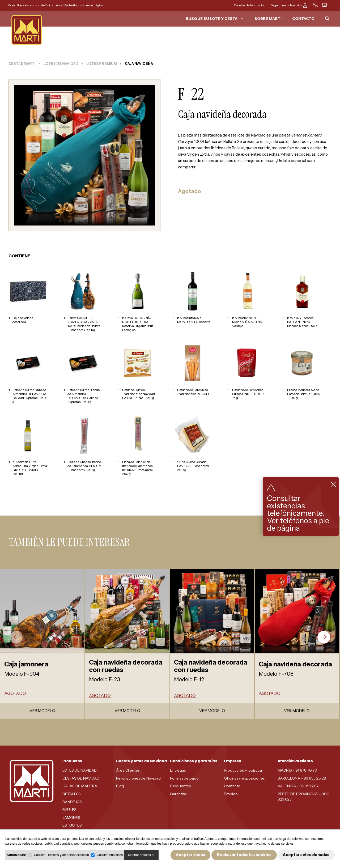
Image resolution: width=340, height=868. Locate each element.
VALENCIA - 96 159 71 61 (298, 786)
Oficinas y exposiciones (244, 778)
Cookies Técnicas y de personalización (61, 855)
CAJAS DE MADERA (80, 786)
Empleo (231, 794)
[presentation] (16, 637)
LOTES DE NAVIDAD (80, 770)
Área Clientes (128, 770)
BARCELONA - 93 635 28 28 (302, 778)
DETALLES (72, 794)
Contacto (232, 786)
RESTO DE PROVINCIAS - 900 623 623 (303, 797)
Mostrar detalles (141, 855)
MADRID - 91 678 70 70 (297, 770)
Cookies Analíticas (110, 855)
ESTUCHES (72, 825)
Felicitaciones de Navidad (138, 778)
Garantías (178, 794)
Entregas (178, 770)
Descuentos (180, 786)
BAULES (69, 810)
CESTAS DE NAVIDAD (81, 778)
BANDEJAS (72, 802)
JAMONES (71, 818)
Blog (120, 786)
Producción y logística (243, 770)
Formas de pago (184, 778)
